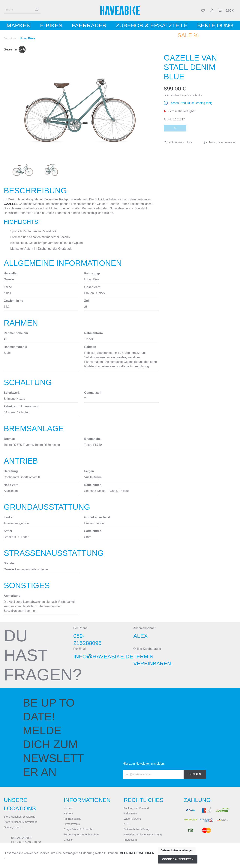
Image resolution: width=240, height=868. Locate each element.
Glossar (68, 840)
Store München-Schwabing (19, 817)
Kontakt (68, 808)
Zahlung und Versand (136, 808)
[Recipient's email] (153, 774)
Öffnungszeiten (13, 827)
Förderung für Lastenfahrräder (81, 834)
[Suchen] (18, 10)
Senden (195, 774)
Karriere (68, 813)
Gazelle (11, 204)
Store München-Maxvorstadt (20, 822)
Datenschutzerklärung (136, 829)
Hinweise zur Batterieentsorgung (143, 834)
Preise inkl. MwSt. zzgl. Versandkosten (183, 95)
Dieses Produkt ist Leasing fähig (191, 103)
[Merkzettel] (203, 10)
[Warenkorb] (226, 10)
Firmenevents (72, 824)
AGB (127, 824)
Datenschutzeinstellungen (177, 850)
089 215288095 (22, 838)
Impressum (130, 840)
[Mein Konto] (212, 10)
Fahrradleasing (72, 819)
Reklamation (131, 813)
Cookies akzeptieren (178, 859)
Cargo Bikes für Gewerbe (78, 829)
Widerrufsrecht (132, 819)
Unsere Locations (20, 804)
